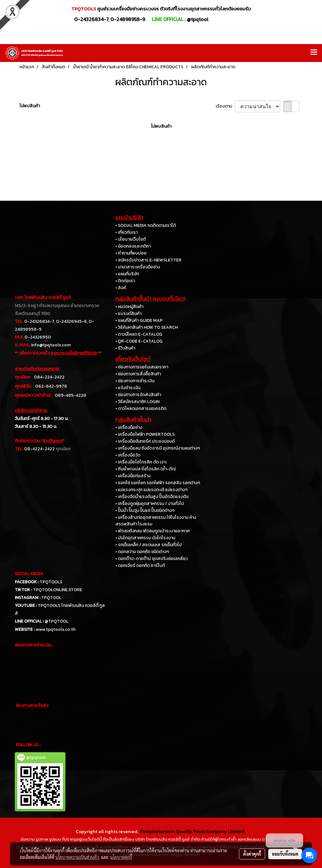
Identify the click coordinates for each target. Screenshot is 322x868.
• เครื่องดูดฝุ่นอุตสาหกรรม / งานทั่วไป (150, 504)
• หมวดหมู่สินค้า (129, 307)
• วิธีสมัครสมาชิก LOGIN (137, 402)
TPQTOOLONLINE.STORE (58, 590)
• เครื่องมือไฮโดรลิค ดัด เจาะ (141, 462)
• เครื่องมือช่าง (129, 427)
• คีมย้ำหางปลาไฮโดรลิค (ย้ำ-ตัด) (146, 469)
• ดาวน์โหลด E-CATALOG (139, 334)
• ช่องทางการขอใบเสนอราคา (142, 367)
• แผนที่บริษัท (127, 274)
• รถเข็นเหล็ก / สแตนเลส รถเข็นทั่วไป (149, 545)
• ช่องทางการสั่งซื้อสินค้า (138, 374)
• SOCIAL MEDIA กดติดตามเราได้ (146, 225)
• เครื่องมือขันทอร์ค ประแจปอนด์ (145, 441)
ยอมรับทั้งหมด (285, 854)
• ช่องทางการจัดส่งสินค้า (138, 395)
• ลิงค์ (121, 288)
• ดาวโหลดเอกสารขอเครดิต (141, 409)
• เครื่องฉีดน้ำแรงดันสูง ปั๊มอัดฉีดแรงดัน (152, 497)
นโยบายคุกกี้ (121, 857)
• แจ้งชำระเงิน (128, 388)
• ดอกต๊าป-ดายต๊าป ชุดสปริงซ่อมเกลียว (152, 559)
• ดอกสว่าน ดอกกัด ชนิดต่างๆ (142, 552)
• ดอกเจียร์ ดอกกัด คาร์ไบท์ (140, 566)
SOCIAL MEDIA (29, 574)
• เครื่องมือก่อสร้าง (133, 476)
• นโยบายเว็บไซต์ (130, 239)
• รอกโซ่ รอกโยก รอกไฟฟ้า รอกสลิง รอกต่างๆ (158, 483)
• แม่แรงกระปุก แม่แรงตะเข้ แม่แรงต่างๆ (151, 490)
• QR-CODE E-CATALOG (139, 341)
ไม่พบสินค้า (30, 106)
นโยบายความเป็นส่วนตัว (77, 857)
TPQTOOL (51, 598)
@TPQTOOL (56, 621)
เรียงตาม (225, 106)
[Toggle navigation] (314, 53)
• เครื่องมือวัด (128, 455)
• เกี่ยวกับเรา (127, 232)
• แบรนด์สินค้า (128, 314)
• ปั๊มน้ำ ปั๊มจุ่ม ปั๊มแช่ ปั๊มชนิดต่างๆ (145, 510)
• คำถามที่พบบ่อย (131, 253)
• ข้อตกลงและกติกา (133, 246)
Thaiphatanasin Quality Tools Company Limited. (192, 831)
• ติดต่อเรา (125, 281)
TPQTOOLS (51, 582)
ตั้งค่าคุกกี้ (252, 854)
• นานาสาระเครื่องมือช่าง (138, 267)
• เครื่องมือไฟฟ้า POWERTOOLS (145, 434)
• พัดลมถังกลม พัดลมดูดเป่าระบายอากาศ (153, 531)
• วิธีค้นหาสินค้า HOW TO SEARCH (147, 327)
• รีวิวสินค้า (125, 348)
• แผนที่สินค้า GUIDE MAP (139, 320)
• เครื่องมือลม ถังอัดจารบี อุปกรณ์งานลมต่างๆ (158, 448)
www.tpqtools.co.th (56, 629)
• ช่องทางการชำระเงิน (135, 381)
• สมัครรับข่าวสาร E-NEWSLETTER (148, 260)
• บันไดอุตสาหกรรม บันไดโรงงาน (145, 538)
